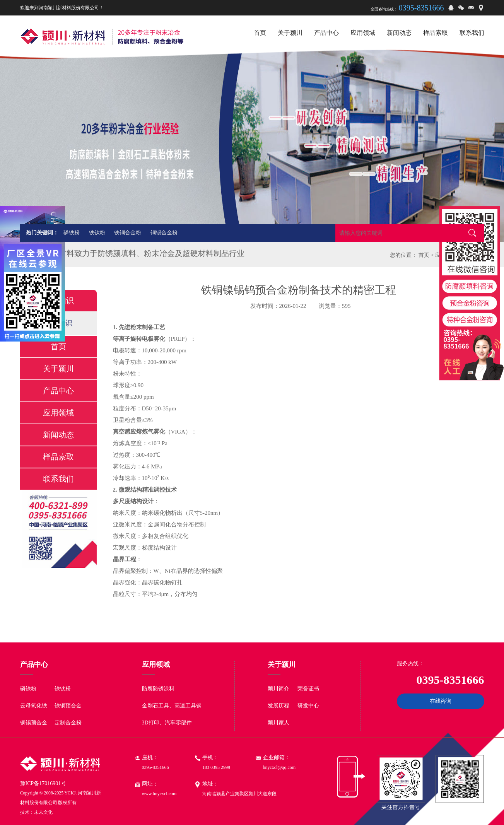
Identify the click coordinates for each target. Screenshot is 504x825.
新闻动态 (58, 435)
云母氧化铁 (34, 706)
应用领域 (58, 413)
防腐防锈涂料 (158, 689)
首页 (424, 255)
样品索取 (58, 457)
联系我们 (58, 479)
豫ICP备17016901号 (43, 783)
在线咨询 (441, 701)
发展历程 (278, 706)
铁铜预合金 (68, 706)
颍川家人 (278, 723)
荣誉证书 (308, 689)
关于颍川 (58, 369)
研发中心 (308, 706)
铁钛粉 (97, 233)
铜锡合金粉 (164, 233)
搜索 (472, 233)
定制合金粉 (68, 723)
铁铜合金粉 (128, 233)
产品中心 (58, 391)
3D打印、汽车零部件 (167, 723)
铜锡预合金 (34, 723)
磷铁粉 (72, 233)
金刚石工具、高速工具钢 (172, 706)
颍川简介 (278, 689)
